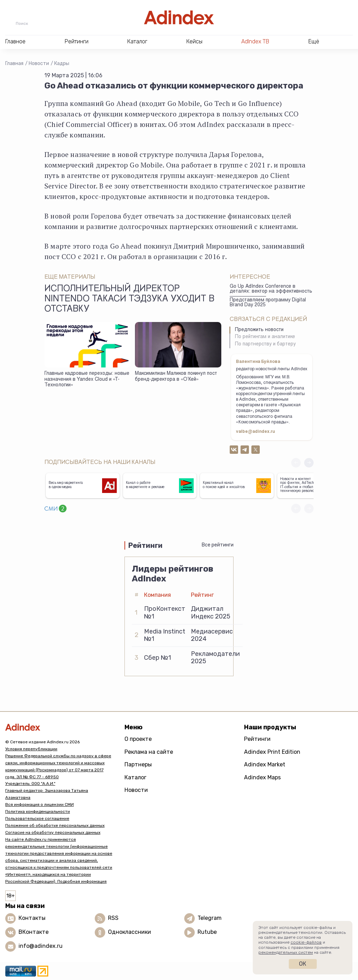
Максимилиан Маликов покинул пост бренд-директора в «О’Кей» (176, 377)
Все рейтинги (218, 545)
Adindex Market (265, 764)
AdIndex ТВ (255, 41)
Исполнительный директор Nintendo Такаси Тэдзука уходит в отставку (129, 300)
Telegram (210, 918)
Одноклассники (130, 932)
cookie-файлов (306, 942)
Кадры (62, 63)
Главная (14, 63)
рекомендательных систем (286, 952)
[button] (309, 463)
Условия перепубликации (31, 749)
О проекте (138, 739)
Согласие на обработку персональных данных (53, 832)
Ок (303, 964)
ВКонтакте (34, 932)
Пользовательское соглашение (37, 818)
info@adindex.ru (41, 946)
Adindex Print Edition (272, 752)
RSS (113, 918)
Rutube (207, 932)
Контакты (32, 918)
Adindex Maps (262, 777)
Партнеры (138, 764)
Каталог (135, 777)
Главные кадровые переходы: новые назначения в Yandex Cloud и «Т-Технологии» (87, 380)
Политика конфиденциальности (38, 811)
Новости (39, 63)
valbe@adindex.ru (256, 432)
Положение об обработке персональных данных (55, 825)
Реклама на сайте (149, 752)
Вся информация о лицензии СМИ (40, 804)
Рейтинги (257, 739)
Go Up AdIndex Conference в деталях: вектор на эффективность (271, 289)
